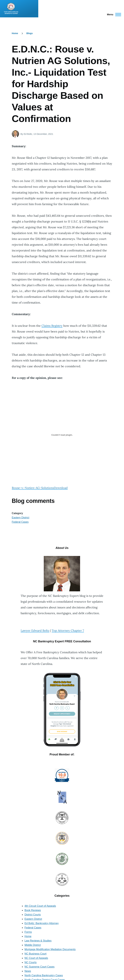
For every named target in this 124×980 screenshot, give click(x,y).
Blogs (30, 33)
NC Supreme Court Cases (40, 967)
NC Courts (31, 962)
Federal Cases (20, 522)
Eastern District (21, 518)
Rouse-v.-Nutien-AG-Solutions (33, 488)
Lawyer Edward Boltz (35, 631)
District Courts (33, 915)
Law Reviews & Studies (38, 941)
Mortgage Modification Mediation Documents (50, 949)
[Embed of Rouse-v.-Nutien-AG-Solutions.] (62, 435)
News (28, 971)
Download (61, 488)
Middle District (33, 945)
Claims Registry (52, 326)
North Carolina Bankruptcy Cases (44, 975)
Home (15, 33)
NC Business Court (36, 954)
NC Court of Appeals (36, 958)
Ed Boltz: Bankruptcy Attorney (42, 923)
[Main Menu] (113, 14)
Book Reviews (33, 910)
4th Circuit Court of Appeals (40, 906)
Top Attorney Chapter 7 (68, 631)
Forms (28, 932)
